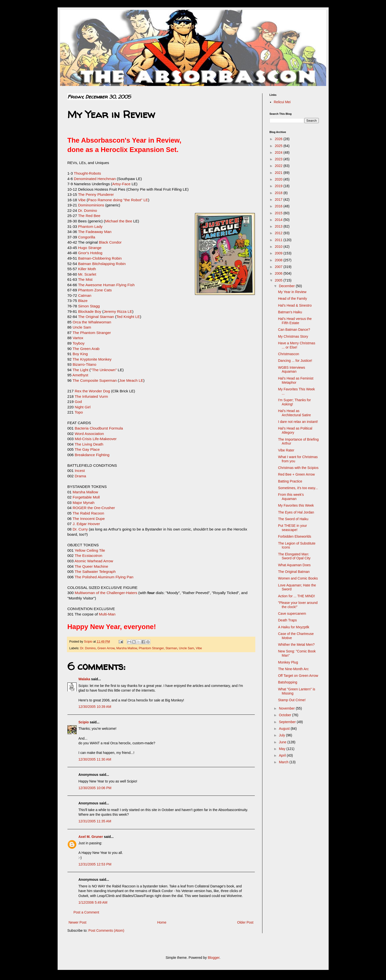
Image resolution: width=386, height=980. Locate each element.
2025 (279, 146)
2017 (279, 199)
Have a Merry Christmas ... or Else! (297, 345)
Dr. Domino (88, 210)
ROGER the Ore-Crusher (94, 508)
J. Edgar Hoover (86, 524)
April (283, 755)
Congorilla (87, 237)
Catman (85, 295)
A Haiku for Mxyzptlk (294, 627)
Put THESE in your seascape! (292, 528)
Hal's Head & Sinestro (295, 305)
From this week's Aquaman (291, 497)
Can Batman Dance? (294, 330)
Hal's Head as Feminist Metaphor (296, 380)
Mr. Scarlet (87, 274)
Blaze (83, 301)
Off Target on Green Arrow (298, 676)
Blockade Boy (90, 311)
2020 (279, 179)
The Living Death (89, 444)
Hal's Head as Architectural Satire (294, 413)
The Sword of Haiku (293, 519)
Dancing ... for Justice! (295, 361)
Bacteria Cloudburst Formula (99, 428)
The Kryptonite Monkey (92, 359)
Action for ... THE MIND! (296, 596)
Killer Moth (87, 269)
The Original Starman (96, 317)
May (283, 749)
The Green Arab (86, 349)
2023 (279, 159)
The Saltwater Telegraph (95, 572)
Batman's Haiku (290, 312)
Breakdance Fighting (92, 455)
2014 (279, 220)
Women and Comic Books (298, 578)
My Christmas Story (293, 336)
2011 (279, 240)
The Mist (85, 279)
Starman (171, 648)
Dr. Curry (80, 529)
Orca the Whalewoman (92, 322)
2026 (279, 139)
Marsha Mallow (85, 492)
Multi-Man (107, 614)
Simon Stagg (89, 306)
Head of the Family (292, 299)
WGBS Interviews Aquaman (291, 370)
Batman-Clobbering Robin (100, 258)
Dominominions (91, 205)
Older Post (245, 922)
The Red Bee (89, 216)
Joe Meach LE (131, 380)
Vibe (82, 200)
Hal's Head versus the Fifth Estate (295, 321)
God (78, 402)
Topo (79, 412)
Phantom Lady (90, 226)
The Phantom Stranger (92, 333)
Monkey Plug (288, 662)
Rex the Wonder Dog (92, 391)
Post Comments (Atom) (106, 930)
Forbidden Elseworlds (295, 536)
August (285, 729)
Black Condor (110, 242)
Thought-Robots (87, 173)
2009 (279, 253)
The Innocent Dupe (89, 519)
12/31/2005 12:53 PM (95, 864)
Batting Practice (290, 481)
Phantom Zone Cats (95, 290)
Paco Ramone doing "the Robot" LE (118, 200)
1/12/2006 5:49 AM (93, 902)
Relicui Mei (282, 102)
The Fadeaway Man (95, 232)
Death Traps (287, 620)
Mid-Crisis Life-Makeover (96, 439)
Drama (80, 476)
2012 (279, 233)
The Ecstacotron (88, 556)
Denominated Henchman (95, 179)
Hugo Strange (90, 248)
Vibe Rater (286, 450)
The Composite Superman (95, 380)
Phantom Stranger (151, 648)
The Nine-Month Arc (293, 669)
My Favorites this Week (296, 505)
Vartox (78, 338)
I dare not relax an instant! (298, 422)
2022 (279, 166)
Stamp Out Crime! (292, 700)
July (282, 735)
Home (162, 922)
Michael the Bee (119, 221)
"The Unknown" (104, 370)
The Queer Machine (91, 566)
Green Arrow (106, 648)
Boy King (80, 354)
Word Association (89, 434)
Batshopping (288, 682)
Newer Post (78, 922)
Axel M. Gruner (91, 837)
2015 (279, 213)
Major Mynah (84, 503)
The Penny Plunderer (96, 194)
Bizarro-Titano (84, 364)
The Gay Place (87, 449)
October (286, 715)
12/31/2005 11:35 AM (95, 821)
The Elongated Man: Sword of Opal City (294, 556)
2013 (279, 226)
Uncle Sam (82, 327)
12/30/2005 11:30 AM (95, 759)
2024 (279, 152)
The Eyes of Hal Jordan (296, 512)
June (283, 742)
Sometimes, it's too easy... (298, 488)
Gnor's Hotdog (90, 253)
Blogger (214, 958)
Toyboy (79, 343)
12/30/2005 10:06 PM (95, 788)
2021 (279, 173)
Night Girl (82, 407)
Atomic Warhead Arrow (94, 561)
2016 (279, 206)
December (287, 286)
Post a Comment (86, 912)
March (284, 762)
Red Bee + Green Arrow (296, 474)
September (288, 722)
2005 (279, 280)
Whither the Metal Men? (296, 645)
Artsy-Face (121, 184)
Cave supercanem (292, 614)
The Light (80, 370)
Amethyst (80, 375)
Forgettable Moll (86, 497)
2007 (279, 267)
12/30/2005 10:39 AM (95, 707)
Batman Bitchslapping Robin (102, 264)
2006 (279, 273)
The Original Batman (294, 572)
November (287, 708)
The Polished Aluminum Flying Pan (104, 577)
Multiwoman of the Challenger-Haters (106, 593)
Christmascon (289, 354)
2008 (279, 260)
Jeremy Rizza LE (118, 311)
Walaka (84, 679)
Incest (80, 471)
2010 (279, 247)
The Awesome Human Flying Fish (106, 285)
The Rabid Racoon (88, 513)
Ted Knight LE (128, 317)
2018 (279, 193)
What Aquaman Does (294, 565)
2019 (279, 186)
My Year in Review (292, 292)
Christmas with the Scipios (298, 468)
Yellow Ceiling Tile (90, 550)
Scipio (84, 722)
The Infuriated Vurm (91, 396)
